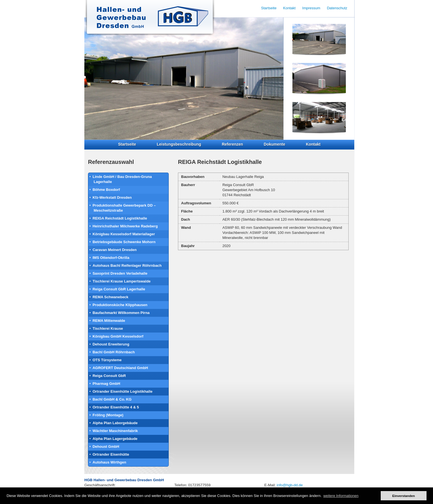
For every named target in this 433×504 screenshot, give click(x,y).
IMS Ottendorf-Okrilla (111, 258)
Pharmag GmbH (106, 384)
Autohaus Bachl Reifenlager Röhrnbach (127, 265)
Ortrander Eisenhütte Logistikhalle (122, 391)
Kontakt (313, 144)
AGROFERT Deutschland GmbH (120, 368)
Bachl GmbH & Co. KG (112, 399)
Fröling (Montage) (108, 415)
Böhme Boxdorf (106, 190)
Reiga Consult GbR (109, 376)
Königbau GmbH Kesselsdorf (118, 336)
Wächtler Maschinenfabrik (115, 431)
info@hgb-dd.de (290, 485)
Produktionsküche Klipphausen (120, 305)
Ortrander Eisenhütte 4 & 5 (116, 407)
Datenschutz (337, 8)
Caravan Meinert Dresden (115, 250)
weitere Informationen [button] (341, 496)
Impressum (311, 8)
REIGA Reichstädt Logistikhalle (120, 218)
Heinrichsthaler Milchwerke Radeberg (125, 226)
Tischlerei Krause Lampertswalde (121, 281)
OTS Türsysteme (107, 360)
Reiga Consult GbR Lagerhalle (119, 289)
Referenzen (232, 144)
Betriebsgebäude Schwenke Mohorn (124, 242)
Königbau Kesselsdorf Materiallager (124, 234)
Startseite (127, 144)
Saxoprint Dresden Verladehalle (120, 273)
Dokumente (274, 144)
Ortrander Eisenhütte (111, 454)
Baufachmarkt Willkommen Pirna (121, 313)
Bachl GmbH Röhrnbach (114, 352)
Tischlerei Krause (108, 328)
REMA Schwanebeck (110, 297)
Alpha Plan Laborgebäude (115, 423)
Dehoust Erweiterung (111, 344)
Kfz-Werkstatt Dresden (112, 197)
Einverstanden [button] (404, 496)
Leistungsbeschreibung (179, 144)
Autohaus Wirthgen (109, 462)
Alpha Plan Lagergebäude (115, 439)
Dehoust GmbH (106, 447)
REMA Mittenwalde (109, 321)
